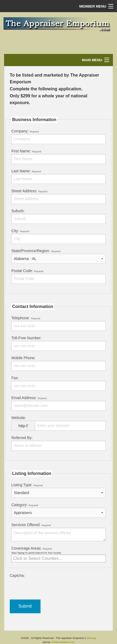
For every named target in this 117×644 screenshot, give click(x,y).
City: (59, 236)
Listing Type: (59, 490)
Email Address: (59, 403)
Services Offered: (59, 532)
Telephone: (59, 323)
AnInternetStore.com (62, 642)
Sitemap (91, 638)
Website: (59, 425)
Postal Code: (59, 276)
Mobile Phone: (59, 363)
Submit (25, 606)
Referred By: (59, 443)
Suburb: (59, 216)
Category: (59, 510)
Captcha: (59, 586)
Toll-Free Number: (59, 343)
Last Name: (59, 176)
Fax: (59, 383)
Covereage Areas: (59, 554)
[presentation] (51, 589)
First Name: (59, 156)
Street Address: (59, 196)
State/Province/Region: (59, 256)
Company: (59, 136)
